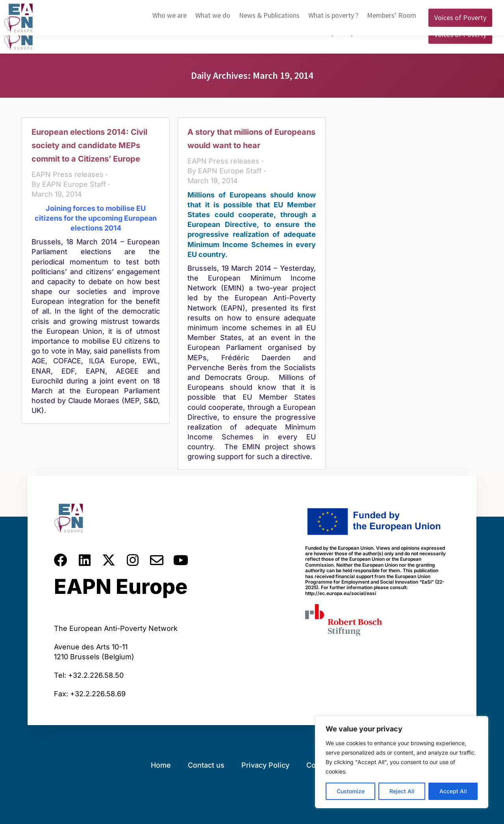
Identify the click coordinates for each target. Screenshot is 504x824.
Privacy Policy (265, 765)
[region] (402, 762)
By (69, 184)
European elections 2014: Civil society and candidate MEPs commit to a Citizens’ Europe (89, 145)
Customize (351, 791)
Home (161, 765)
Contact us (206, 765)
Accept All (453, 791)
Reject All (402, 791)
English (365, 7)
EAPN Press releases (68, 174)
